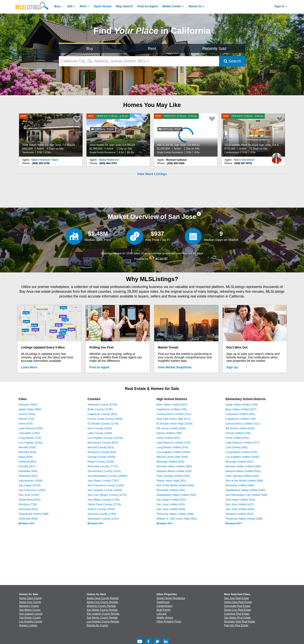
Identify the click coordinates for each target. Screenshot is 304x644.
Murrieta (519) (27, 452)
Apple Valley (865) (30, 409)
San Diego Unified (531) (172, 500)
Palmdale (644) (28, 471)
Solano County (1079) (101, 509)
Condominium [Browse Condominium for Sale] (165, 606)
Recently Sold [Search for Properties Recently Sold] (214, 49)
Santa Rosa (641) (30, 500)
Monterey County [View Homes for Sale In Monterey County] (29, 606)
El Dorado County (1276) (103, 424)
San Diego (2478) (30, 485)
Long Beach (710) (30, 438)
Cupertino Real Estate (237, 614)
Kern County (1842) (100, 428)
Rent (83, 6)
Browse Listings (28, 625)
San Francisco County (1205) (106, 485)
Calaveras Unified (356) (240, 414)
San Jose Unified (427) (240, 504)
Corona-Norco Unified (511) (174, 414)
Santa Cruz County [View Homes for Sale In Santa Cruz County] (30, 602)
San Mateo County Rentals (102, 610)
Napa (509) (26, 457)
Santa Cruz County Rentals (102, 602)
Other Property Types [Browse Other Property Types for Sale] (169, 622)
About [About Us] (195, 6)
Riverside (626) (28, 476)
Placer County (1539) (101, 462)
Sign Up (232, 367)
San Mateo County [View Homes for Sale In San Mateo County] (30, 610)
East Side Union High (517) (174, 419)
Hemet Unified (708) (169, 433)
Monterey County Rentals (101, 606)
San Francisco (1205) (32, 490)
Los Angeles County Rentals (103, 622)
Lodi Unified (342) (237, 447)
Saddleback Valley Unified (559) (176, 495)
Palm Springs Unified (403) (173, 476)
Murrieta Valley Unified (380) (174, 466)
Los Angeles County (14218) (105, 438)
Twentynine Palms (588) (34, 514)
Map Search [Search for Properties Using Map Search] (125, 6)
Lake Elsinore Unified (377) (242, 443)
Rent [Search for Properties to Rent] (152, 49)
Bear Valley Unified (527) (172, 405)
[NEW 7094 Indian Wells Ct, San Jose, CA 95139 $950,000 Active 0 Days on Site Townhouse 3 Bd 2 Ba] (51, 135)
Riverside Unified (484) (171, 490)
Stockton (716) (28, 504)
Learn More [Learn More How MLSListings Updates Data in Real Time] (29, 367)
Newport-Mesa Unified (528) (174, 471)
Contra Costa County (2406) (105, 419)
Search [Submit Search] (232, 61)
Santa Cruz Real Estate (237, 610)
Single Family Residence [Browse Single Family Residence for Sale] (171, 598)
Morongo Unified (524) (170, 462)
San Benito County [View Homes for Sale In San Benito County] (30, 618)
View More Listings (152, 174)
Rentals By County (97, 625)
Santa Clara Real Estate (238, 602)
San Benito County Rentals (102, 618)
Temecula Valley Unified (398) (175, 514)
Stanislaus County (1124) (103, 519)
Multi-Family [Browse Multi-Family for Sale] (164, 610)
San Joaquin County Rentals (103, 614)
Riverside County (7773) (103, 466)
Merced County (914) (101, 447)
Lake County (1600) (100, 433)
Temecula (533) (28, 509)
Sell (70, 6)
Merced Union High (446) (172, 457)
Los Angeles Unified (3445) (173, 452)
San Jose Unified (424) (171, 504)
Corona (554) (27, 414)
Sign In (279, 6)
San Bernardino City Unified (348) (246, 495)
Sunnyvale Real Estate (237, 606)
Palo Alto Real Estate (236, 625)
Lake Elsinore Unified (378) (173, 443)
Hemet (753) (26, 419)
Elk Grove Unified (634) (240, 428)
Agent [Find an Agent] (148, 6)
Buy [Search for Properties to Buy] (90, 49)
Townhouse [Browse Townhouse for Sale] (163, 602)
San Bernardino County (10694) (107, 476)
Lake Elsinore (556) (31, 428)
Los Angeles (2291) (31, 443)
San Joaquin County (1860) (105, 490)
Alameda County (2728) (102, 405)
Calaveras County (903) (102, 414)
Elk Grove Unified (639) (171, 428)
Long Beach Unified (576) (172, 447)
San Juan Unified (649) (171, 509)
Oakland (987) (27, 462)
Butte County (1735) (100, 409)
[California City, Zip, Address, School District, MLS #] (139, 61)
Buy (57, 6)
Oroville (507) (27, 466)
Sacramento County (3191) (104, 471)
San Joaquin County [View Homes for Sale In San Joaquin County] (31, 614)
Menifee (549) (27, 447)
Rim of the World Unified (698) (175, 485)
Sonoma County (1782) (102, 514)
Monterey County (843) (102, 452)
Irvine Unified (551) (168, 438)
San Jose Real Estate (236, 598)
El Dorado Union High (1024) (175, 424)
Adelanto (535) (28, 405)
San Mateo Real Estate (237, 618)
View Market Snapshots (175, 367)
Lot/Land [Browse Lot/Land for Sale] (162, 614)
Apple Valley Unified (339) (242, 405)
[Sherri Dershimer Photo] (277, 157)
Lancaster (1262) (29, 433)
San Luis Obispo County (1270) (107, 495)
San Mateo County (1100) (104, 500)
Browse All (27, 523)
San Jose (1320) (29, 495)
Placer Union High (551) (172, 481)
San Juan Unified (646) (240, 509)
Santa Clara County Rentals (103, 598)
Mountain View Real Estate (240, 622)
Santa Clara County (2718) (104, 504)
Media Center (172, 6)
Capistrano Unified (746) (172, 409)
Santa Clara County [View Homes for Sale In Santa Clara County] (31, 598)
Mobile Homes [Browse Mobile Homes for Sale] (165, 618)
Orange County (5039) (101, 457)
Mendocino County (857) (103, 443)
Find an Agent (100, 367)
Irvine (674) (26, 424)
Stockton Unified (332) (239, 514)
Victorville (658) (28, 519)
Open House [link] (102, 6)
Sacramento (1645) (31, 481)
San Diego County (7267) (103, 481)
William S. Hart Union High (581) (177, 519)
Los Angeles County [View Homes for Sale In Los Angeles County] (31, 622)
